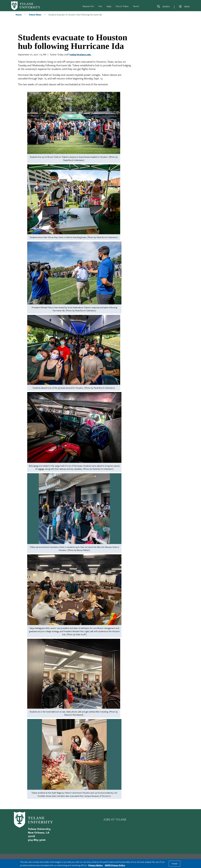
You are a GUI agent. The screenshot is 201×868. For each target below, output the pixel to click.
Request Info (88, 6)
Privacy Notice (95, 865)
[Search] (163, 7)
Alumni (136, 6)
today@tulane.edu (80, 54)
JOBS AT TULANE (115, 819)
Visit (100, 6)
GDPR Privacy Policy (115, 865)
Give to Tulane (122, 6)
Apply (109, 6)
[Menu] (180, 6)
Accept (175, 864)
